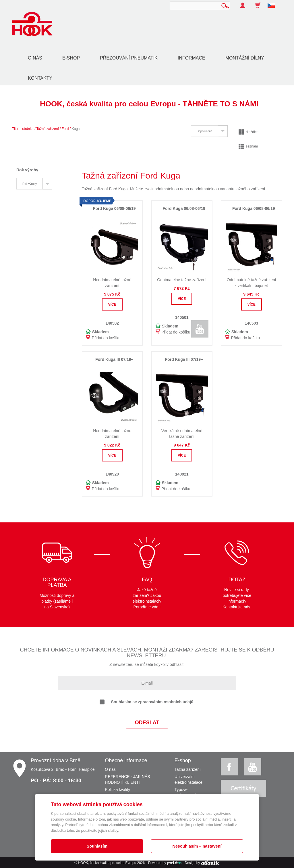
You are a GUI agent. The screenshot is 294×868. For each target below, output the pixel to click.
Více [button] (112, 304)
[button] (273, 2)
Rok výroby (30, 184)
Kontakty (40, 78)
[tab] (209, 131)
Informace (192, 58)
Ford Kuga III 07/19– (114, 359)
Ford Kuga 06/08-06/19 (184, 208)
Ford (65, 129)
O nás (35, 58)
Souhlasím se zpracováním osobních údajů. (147, 702)
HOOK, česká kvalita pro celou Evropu (107, 863)
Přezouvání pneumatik (129, 58)
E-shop (71, 58)
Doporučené (204, 131)
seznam (248, 146)
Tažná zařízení (48, 129)
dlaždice (248, 132)
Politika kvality (117, 790)
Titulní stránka (23, 129)
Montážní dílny (245, 58)
